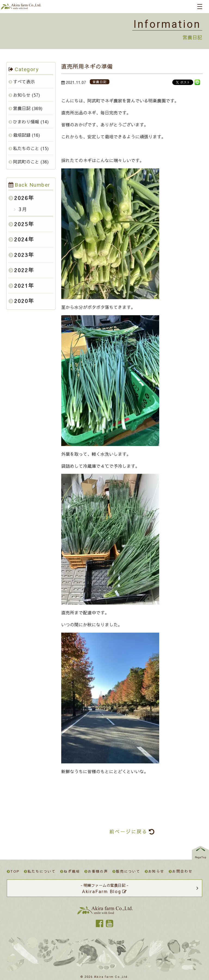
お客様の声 (96, 871)
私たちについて (40, 871)
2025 (21, 224)
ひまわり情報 (26, 122)
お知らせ (22, 95)
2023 (21, 255)
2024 (21, 239)
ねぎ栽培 (70, 871)
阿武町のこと (26, 162)
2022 (21, 270)
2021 (21, 286)
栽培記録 (22, 135)
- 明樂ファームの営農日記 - (104, 888)
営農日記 (22, 108)
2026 (21, 198)
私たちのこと (26, 148)
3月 (22, 209)
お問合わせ (181, 871)
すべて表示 (24, 81)
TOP (13, 871)
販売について (126, 871)
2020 (21, 301)
